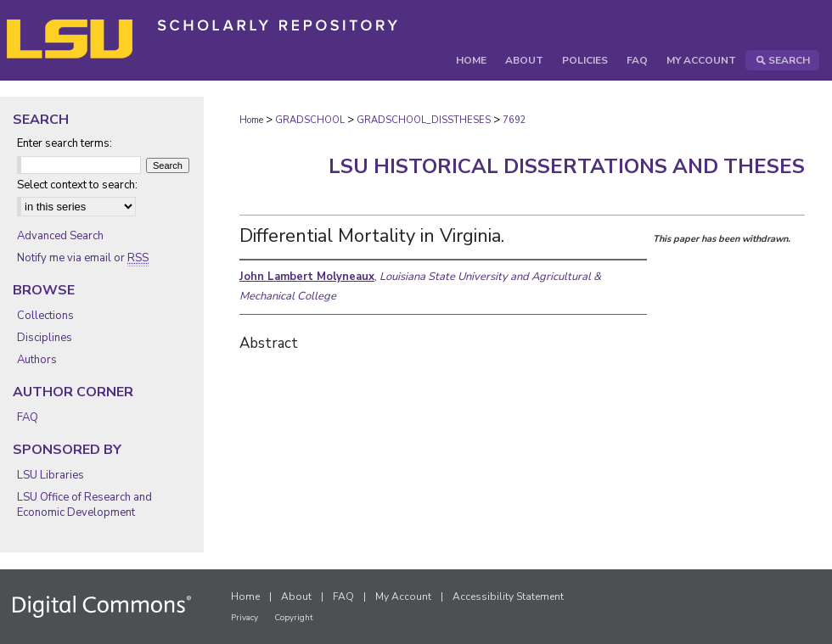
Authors (37, 360)
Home (251, 120)
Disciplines (45, 338)
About (296, 596)
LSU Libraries (51, 475)
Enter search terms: (65, 143)
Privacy (245, 618)
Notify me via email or (83, 258)
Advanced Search (60, 236)
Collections (45, 316)
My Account (403, 596)
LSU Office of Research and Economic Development (84, 505)
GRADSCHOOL (310, 120)
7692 (514, 120)
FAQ (28, 417)
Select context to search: (77, 185)
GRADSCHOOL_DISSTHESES (424, 120)
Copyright (294, 618)
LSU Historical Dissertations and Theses (567, 166)
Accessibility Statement (508, 596)
